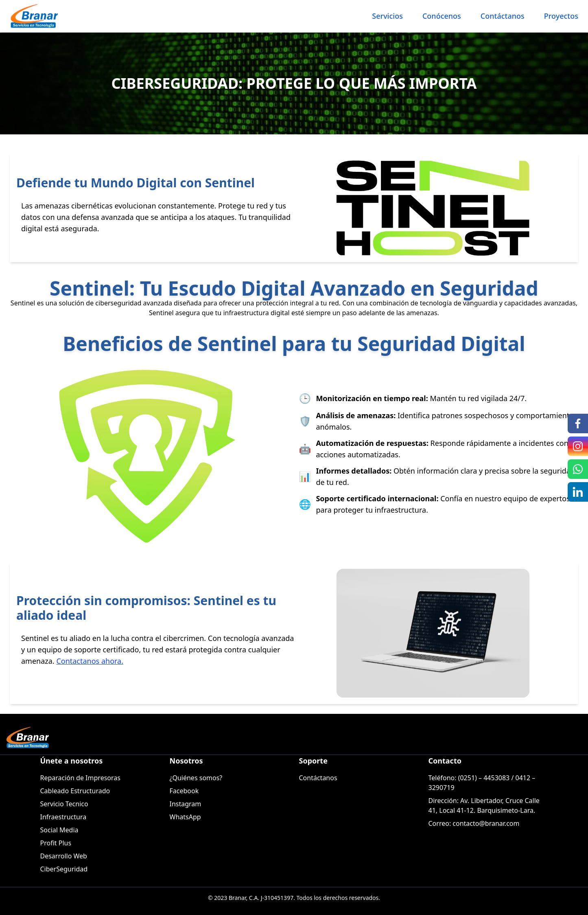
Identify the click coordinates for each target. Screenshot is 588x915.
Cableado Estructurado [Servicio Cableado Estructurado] (75, 791)
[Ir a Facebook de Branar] (578, 423)
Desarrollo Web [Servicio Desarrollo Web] (64, 856)
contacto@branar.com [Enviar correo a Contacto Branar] (486, 823)
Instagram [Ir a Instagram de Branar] (186, 804)
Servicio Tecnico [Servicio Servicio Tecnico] (64, 804)
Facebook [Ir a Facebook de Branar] (184, 791)
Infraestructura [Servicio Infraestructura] (63, 817)
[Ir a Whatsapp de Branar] (578, 469)
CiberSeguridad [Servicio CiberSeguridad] (64, 869)
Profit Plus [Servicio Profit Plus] (56, 843)
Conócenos (442, 16)
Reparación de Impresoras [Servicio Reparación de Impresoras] (80, 778)
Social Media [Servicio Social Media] (59, 830)
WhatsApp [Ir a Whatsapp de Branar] (185, 817)
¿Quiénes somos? (196, 778)
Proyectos (561, 16)
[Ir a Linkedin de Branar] (578, 492)
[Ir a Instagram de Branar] (578, 446)
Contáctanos (503, 16)
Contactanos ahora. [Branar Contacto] (90, 661)
